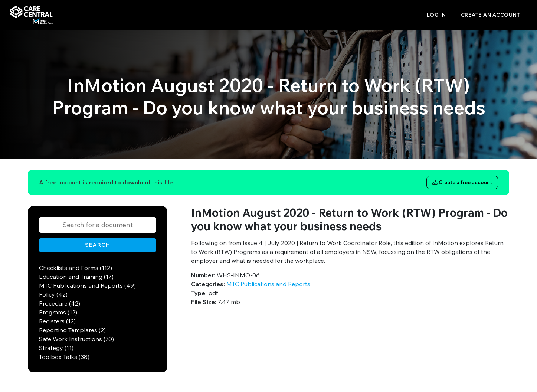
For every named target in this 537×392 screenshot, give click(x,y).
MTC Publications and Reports (268, 284)
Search (98, 245)
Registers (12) (57, 321)
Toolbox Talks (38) (64, 357)
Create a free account (462, 182)
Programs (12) (58, 312)
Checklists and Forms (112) (76, 268)
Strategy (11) (56, 348)
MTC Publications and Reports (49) (87, 285)
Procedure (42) (60, 303)
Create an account (491, 15)
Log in (436, 15)
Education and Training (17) (76, 277)
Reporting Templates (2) (72, 330)
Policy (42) (53, 294)
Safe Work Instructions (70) (76, 339)
